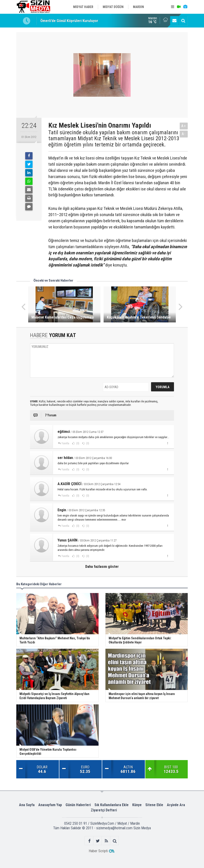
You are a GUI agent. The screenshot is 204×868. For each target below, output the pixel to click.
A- (184, 134)
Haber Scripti (98, 851)
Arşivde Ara (176, 805)
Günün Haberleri (78, 805)
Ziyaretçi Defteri (104, 810)
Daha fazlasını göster (102, 567)
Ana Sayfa (27, 805)
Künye (137, 805)
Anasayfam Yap (50, 805)
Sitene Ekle (154, 805)
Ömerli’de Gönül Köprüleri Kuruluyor (69, 21)
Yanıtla (65, 443)
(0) (77, 443)
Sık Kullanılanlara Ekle (112, 805)
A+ (184, 126)
